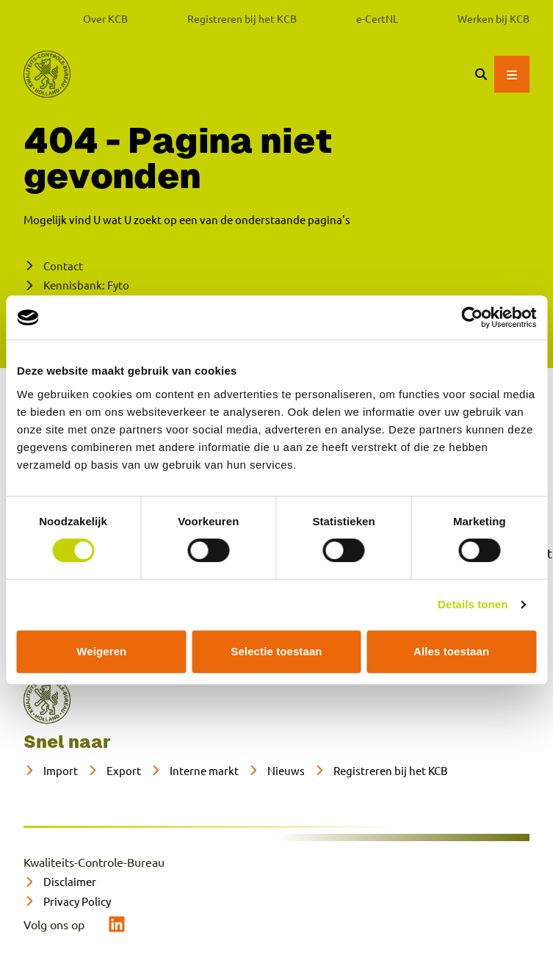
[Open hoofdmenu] (512, 74)
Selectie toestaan (276, 651)
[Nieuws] (276, 771)
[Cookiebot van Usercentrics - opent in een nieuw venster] (472, 317)
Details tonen (473, 604)
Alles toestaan (451, 651)
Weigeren (101, 651)
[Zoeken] (481, 74)
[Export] (114, 771)
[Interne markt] (194, 771)
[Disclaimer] (60, 882)
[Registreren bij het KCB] (381, 771)
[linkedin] (117, 924)
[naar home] (47, 700)
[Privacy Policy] (67, 902)
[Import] (51, 771)
